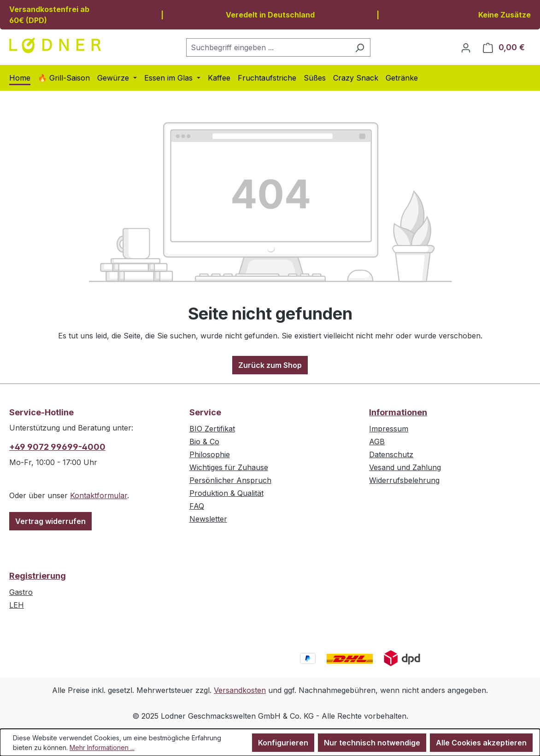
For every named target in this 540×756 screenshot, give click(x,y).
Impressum (389, 429)
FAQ (197, 506)
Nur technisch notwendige (372, 743)
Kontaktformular (99, 495)
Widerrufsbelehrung (404, 480)
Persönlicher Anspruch (230, 480)
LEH (17, 605)
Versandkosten (240, 690)
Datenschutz (391, 454)
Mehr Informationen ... (102, 747)
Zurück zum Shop (270, 365)
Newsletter (208, 519)
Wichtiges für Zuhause (229, 467)
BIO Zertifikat (212, 429)
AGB (377, 442)
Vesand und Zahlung (405, 467)
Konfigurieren (283, 743)
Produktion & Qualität (226, 493)
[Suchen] (360, 47)
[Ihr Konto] (466, 47)
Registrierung (38, 576)
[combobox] (268, 47)
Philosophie (210, 454)
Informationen (398, 412)
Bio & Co (204, 442)
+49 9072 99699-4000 (57, 447)
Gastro (21, 592)
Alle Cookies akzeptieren (481, 743)
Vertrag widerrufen (50, 521)
